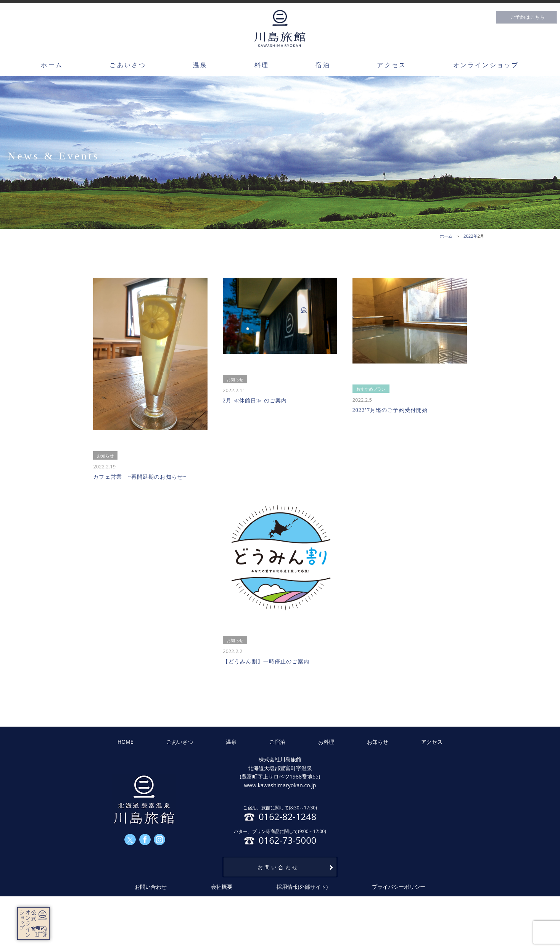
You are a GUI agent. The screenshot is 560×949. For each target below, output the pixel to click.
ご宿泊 (277, 742)
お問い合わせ (278, 867)
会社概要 (222, 887)
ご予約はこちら (528, 17)
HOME (126, 742)
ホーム (52, 65)
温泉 (200, 65)
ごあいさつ (128, 65)
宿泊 (323, 65)
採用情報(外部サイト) (302, 887)
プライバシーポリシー (399, 887)
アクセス (392, 65)
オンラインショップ (486, 65)
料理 (262, 65)
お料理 (326, 742)
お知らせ (378, 742)
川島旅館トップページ (280, 28)
